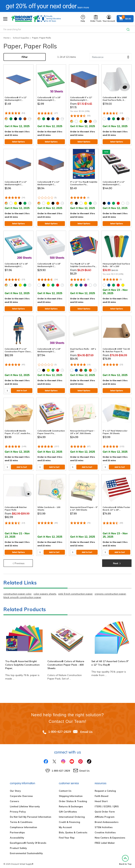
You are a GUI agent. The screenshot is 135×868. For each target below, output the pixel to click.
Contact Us (65, 788)
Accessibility (17, 835)
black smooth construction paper (22, 595)
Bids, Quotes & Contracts (73, 830)
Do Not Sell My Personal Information (31, 814)
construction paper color (17, 591)
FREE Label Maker (105, 840)
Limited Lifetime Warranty (25, 804)
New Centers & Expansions (110, 835)
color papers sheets (45, 591)
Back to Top (125, 858)
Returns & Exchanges (71, 804)
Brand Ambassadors (107, 819)
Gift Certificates (68, 809)
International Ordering (72, 814)
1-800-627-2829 (59, 729)
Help (83, 19)
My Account (65, 825)
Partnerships (17, 830)
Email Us (86, 729)
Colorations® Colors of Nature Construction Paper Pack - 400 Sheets (66, 662)
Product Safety (18, 845)
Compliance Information (23, 825)
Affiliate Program (105, 814)
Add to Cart (22, 388)
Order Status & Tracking (73, 799)
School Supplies (21, 38)
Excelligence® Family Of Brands (28, 840)
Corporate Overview (21, 793)
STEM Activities (104, 825)
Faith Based (102, 793)
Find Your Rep (67, 835)
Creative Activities (105, 830)
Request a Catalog (105, 788)
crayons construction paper (110, 591)
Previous (18, 560)
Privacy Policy (18, 809)
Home (6, 38)
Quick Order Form (105, 809)
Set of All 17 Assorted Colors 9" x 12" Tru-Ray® (110, 660)
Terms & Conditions (21, 819)
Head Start (101, 799)
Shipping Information (71, 793)
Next (117, 560)
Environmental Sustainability (26, 851)
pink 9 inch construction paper (75, 591)
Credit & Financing (69, 819)
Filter (25, 57)
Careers (14, 799)
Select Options (18, 139)
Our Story (15, 788)
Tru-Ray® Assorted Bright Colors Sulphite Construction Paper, (22, 662)
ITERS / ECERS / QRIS (107, 804)
